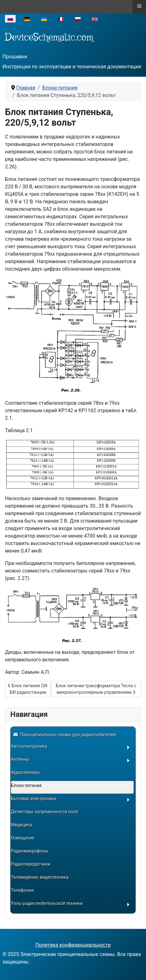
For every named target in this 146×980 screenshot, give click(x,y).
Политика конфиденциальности (73, 945)
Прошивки (15, 57)
